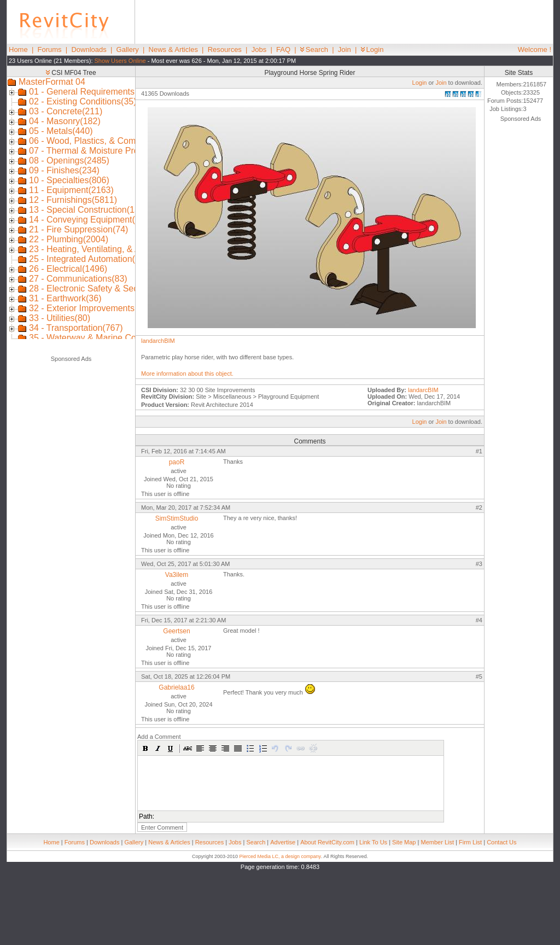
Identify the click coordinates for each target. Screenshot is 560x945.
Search (314, 49)
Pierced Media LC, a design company (280, 856)
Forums (50, 49)
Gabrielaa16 (176, 687)
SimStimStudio (177, 518)
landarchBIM (158, 341)
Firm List (470, 842)
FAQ (283, 49)
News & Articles (173, 49)
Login (372, 49)
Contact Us (501, 842)
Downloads (89, 49)
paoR (177, 462)
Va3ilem (177, 575)
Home (18, 49)
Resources (225, 49)
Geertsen (176, 631)
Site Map (404, 842)
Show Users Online (120, 61)
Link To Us (373, 842)
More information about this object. (187, 374)
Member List (437, 842)
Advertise (283, 842)
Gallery (128, 49)
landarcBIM (423, 390)
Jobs (259, 49)
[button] (145, 748)
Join (345, 49)
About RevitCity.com (327, 842)
